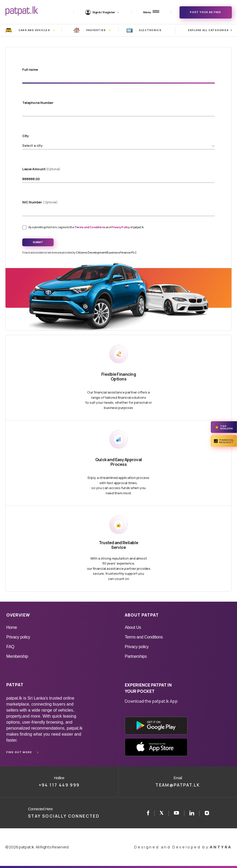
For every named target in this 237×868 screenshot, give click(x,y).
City (25, 136)
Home (12, 627)
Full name (30, 69)
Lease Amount (41, 169)
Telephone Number (38, 103)
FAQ (10, 647)
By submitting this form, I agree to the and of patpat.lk (86, 227)
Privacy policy (18, 637)
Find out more (19, 752)
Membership (17, 656)
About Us (133, 627)
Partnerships (136, 656)
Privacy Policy (121, 227)
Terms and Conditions (90, 227)
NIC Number (40, 202)
